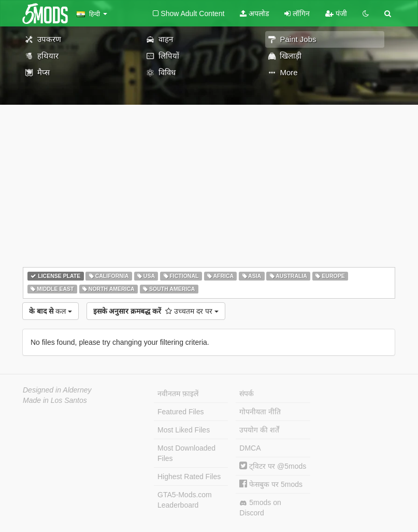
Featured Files (181, 412)
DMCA (250, 448)
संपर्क (247, 394)
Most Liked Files (184, 430)
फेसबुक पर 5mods (271, 484)
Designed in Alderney (57, 390)
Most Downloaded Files (186, 453)
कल (51, 311)
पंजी (336, 13)
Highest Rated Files (189, 477)
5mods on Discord (260, 508)
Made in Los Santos (55, 400)
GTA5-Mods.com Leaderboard (185, 500)
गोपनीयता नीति (260, 412)
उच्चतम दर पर (156, 311)
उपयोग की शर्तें (259, 430)
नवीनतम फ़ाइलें (178, 394)
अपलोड (254, 13)
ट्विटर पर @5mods (273, 466)
